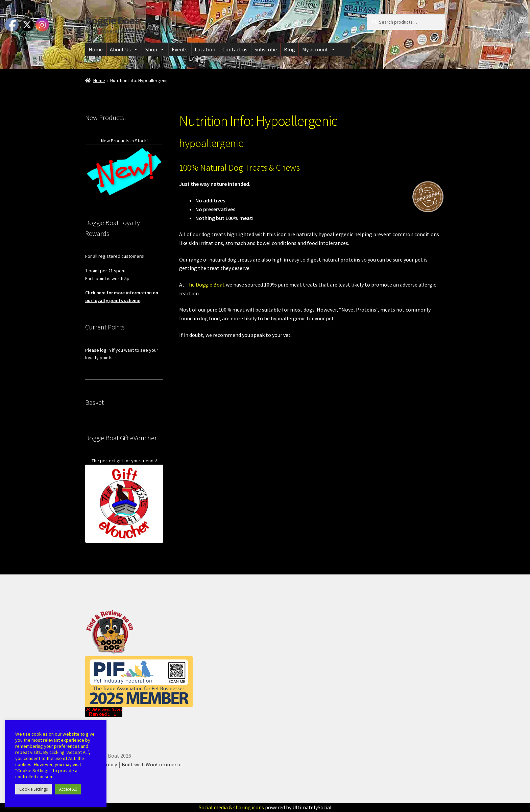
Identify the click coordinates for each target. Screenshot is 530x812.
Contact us (235, 49)
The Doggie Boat (205, 285)
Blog (290, 49)
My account (319, 49)
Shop (155, 49)
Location (205, 49)
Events (180, 49)
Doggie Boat (112, 21)
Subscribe (266, 49)
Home (96, 49)
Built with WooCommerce (152, 764)
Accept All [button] (68, 789)
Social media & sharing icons (232, 807)
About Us (124, 49)
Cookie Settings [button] (33, 789)
